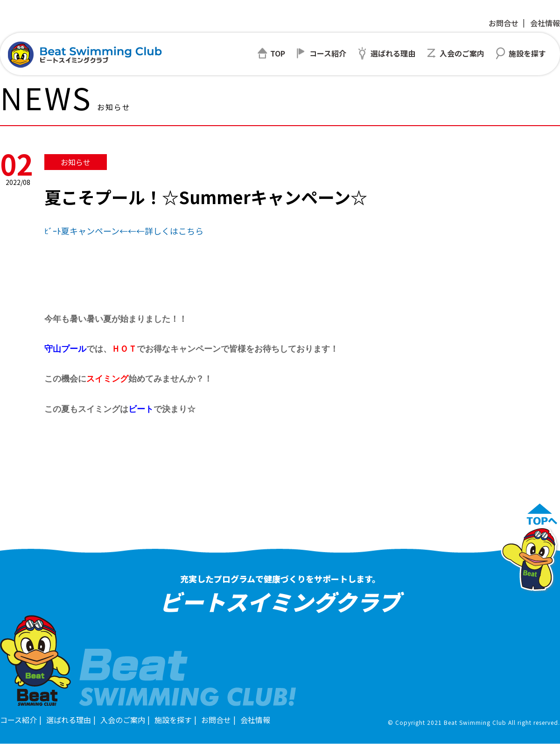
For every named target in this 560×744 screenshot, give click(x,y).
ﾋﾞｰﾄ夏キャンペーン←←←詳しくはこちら (124, 231)
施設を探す (173, 720)
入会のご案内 (123, 720)
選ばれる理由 (69, 720)
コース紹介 (18, 720)
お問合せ (504, 23)
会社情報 (545, 23)
